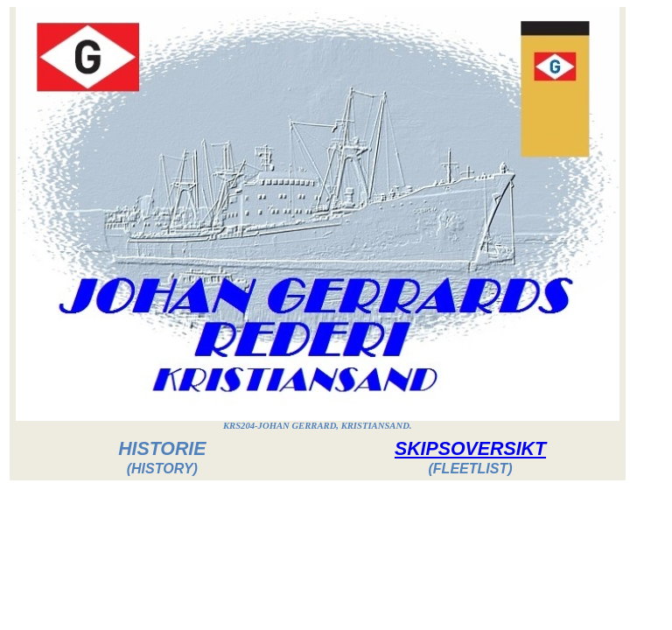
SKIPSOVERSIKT (470, 449)
